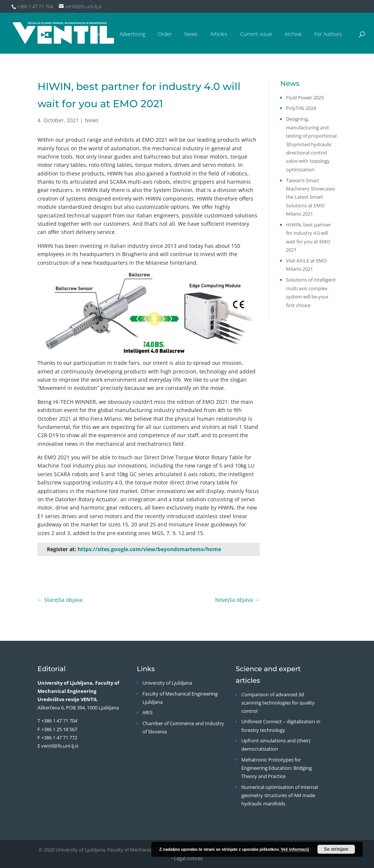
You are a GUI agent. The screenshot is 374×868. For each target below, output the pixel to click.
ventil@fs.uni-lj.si (60, 746)
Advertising (132, 34)
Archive (293, 34)
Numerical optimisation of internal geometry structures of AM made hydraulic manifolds (280, 795)
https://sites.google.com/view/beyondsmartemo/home (149, 549)
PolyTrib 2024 (301, 108)
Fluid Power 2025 (305, 97)
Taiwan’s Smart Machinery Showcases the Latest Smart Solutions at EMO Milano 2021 (310, 197)
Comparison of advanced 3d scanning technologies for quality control (278, 703)
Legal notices (188, 858)
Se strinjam (336, 849)
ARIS (147, 712)
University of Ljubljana (167, 683)
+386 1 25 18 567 (59, 729)
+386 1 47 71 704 (59, 721)
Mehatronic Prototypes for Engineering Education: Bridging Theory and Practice (277, 768)
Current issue (256, 34)
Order (165, 34)
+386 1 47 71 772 (59, 738)
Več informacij (295, 849)
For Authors (328, 34)
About (100, 34)
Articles (219, 34)
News (191, 34)
